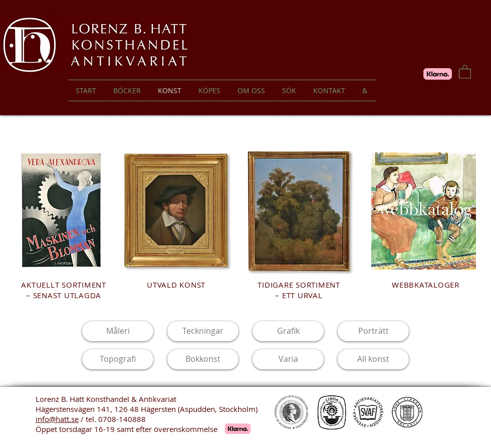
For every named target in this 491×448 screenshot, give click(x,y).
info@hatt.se (57, 419)
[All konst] (373, 359)
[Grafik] (288, 331)
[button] (465, 71)
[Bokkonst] (203, 359)
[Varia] (288, 359)
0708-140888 (122, 419)
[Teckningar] (203, 331)
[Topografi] (118, 359)
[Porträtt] (373, 331)
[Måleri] (118, 331)
